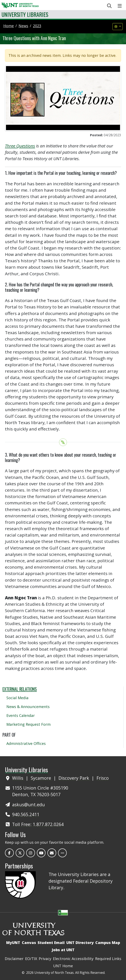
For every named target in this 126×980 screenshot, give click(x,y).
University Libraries (25, 14)
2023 (37, 26)
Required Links (108, 959)
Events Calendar (21, 715)
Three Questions (20, 146)
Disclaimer (14, 959)
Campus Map (108, 943)
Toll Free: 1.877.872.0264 (38, 824)
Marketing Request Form (29, 724)
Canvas (29, 943)
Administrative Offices (26, 743)
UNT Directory (80, 943)
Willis (18, 778)
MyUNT (13, 943)
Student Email (51, 943)
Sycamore (41, 778)
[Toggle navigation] (120, 6)
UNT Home (63, 966)
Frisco (103, 778)
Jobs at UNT (63, 950)
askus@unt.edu (29, 804)
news (23, 26)
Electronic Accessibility (73, 959)
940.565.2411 (26, 814)
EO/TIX (31, 959)
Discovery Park (74, 778)
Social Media (17, 698)
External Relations (20, 689)
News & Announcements (28, 707)
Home (9, 26)
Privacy (45, 959)
